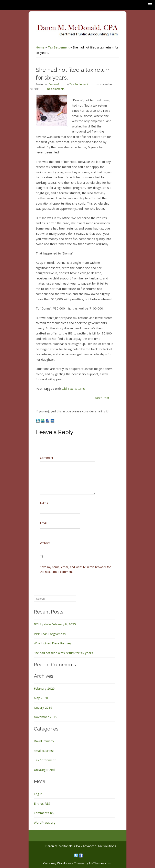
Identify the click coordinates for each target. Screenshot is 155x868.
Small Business (44, 751)
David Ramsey (44, 741)
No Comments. (56, 89)
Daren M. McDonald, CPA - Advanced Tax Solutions (81, 846)
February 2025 (44, 688)
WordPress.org (45, 822)
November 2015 (45, 717)
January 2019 (43, 707)
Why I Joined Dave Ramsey (53, 643)
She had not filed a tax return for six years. (64, 653)
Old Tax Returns (73, 388)
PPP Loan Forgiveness (50, 634)
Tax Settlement (59, 47)
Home (40, 47)
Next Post (104, 398)
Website (45, 543)
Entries (42, 803)
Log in (38, 794)
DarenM (54, 84)
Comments (45, 813)
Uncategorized (44, 770)
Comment (47, 458)
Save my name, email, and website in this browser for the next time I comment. (75, 569)
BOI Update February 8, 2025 (55, 624)
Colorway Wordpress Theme (64, 863)
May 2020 (41, 698)
